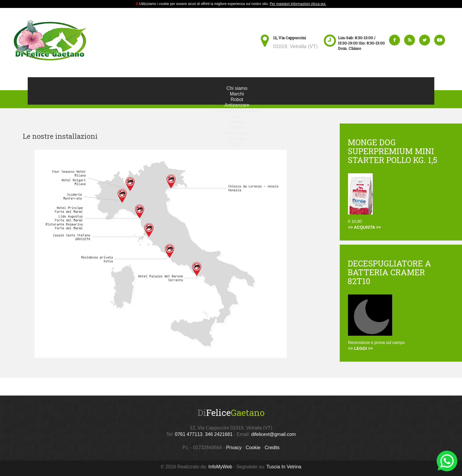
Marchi (237, 94)
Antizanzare (237, 105)
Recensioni (237, 133)
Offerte (237, 127)
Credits (272, 448)
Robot (237, 99)
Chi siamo (237, 88)
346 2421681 (219, 434)
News (237, 116)
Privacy (234, 448)
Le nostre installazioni (237, 111)
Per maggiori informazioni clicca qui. (298, 4)
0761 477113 (189, 434)
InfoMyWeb (220, 467)
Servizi (237, 122)
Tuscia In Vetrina (284, 467)
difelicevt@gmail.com (273, 434)
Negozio (237, 139)
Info (237, 144)
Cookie (253, 448)
